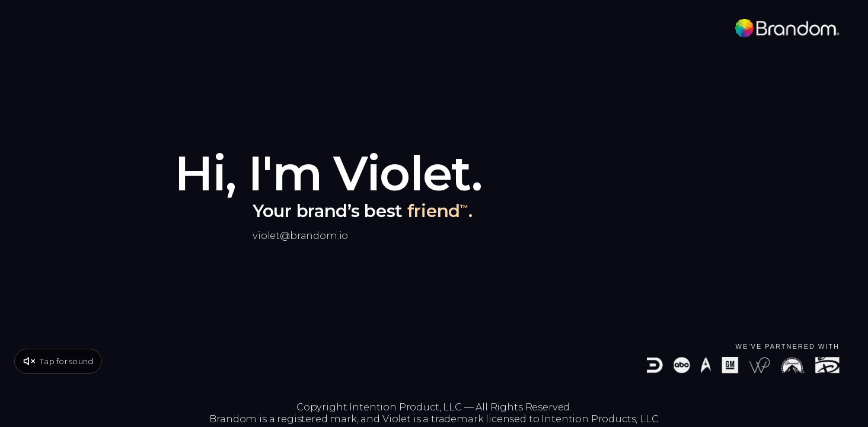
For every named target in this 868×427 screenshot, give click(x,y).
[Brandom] (787, 28)
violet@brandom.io (300, 235)
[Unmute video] (58, 361)
